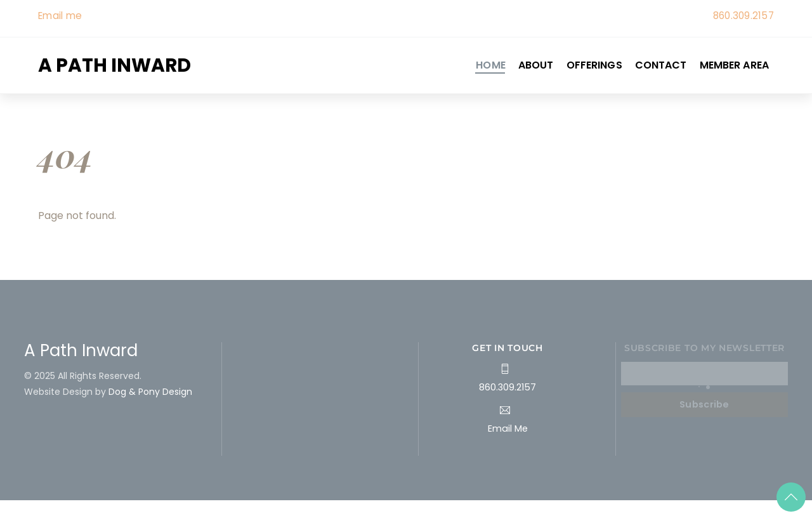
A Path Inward (81, 350)
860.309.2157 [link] (743, 16)
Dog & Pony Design (150, 392)
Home (491, 65)
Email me (60, 16)
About (536, 65)
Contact (661, 65)
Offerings (594, 65)
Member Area (734, 65)
